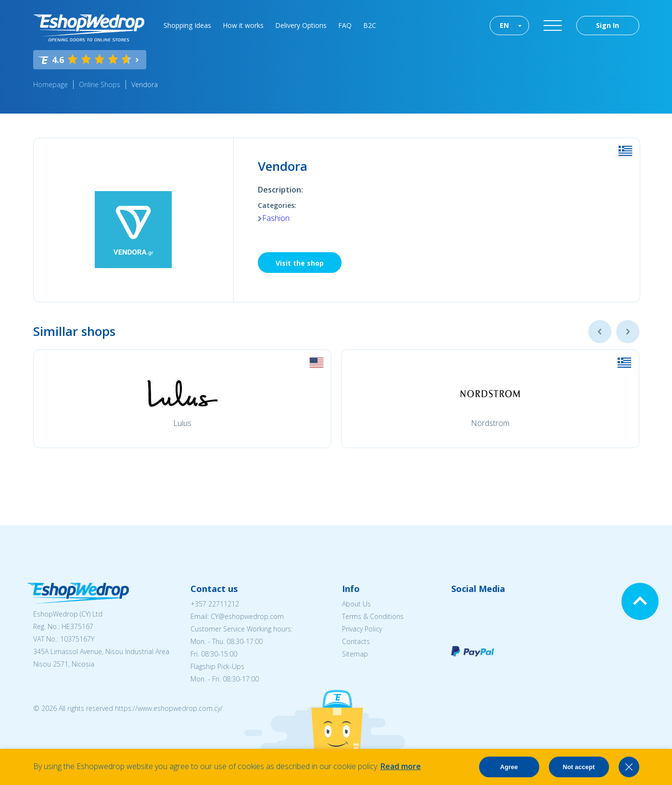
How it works (243, 25)
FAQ (345, 25)
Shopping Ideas (187, 25)
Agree (509, 767)
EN (504, 25)
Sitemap (355, 654)
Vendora (145, 84)
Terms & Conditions (373, 616)
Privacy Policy (362, 629)
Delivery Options (301, 25)
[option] (182, 399)
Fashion (276, 218)
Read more (401, 766)
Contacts (356, 641)
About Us (356, 604)
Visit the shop (300, 263)
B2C (370, 25)
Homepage (51, 84)
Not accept (579, 767)
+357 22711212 (215, 604)
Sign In (608, 25)
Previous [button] (600, 332)
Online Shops (100, 84)
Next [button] (628, 332)
